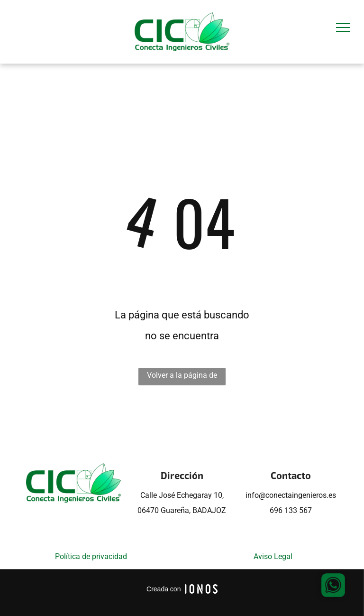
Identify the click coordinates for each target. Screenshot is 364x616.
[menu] (343, 28)
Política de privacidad (91, 556)
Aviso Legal (273, 556)
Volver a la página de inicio (182, 378)
